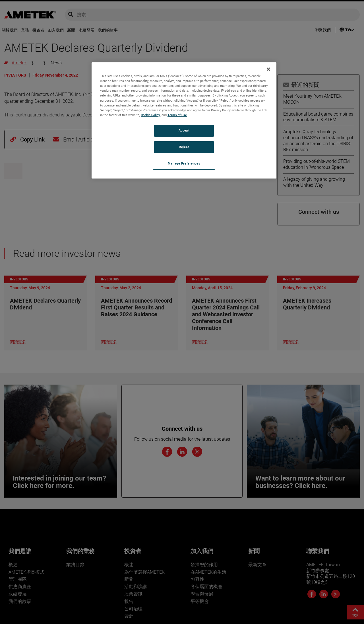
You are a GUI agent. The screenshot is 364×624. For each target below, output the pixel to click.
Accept (184, 130)
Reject (184, 147)
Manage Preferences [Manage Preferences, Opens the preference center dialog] (184, 163)
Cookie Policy (150, 115)
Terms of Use (177, 115)
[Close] (268, 69)
